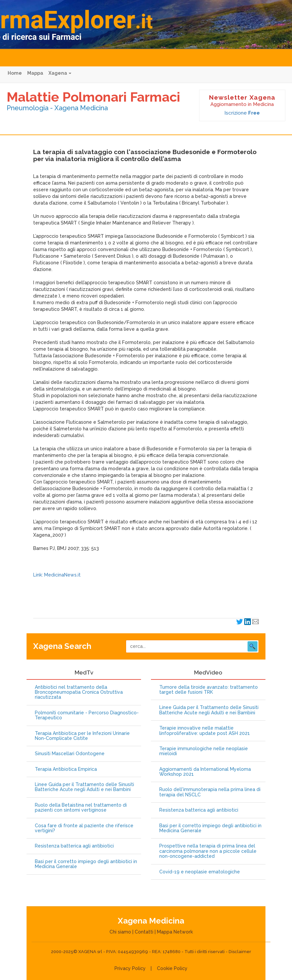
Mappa (35, 73)
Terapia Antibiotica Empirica (66, 769)
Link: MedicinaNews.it (57, 575)
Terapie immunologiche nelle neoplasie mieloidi (204, 751)
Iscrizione (242, 113)
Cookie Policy (172, 968)
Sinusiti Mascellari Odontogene (70, 754)
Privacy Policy (130, 968)
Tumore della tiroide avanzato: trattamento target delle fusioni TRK (209, 690)
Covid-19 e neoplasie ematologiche (200, 872)
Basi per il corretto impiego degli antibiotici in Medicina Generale (86, 864)
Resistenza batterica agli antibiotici (74, 846)
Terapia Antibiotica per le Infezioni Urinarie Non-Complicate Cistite (82, 736)
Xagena (60, 73)
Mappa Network (175, 932)
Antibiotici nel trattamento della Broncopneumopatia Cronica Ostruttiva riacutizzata (79, 692)
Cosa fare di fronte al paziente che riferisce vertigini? (84, 828)
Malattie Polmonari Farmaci (93, 97)
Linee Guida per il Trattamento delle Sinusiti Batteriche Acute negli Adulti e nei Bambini (84, 787)
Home (15, 73)
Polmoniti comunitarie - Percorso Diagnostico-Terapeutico (87, 715)
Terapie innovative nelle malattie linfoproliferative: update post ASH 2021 (205, 731)
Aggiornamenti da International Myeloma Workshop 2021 (205, 772)
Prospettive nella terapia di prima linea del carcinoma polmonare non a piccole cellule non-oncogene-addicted (208, 851)
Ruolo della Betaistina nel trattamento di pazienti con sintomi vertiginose (81, 808)
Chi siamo (120, 932)
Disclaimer (240, 952)
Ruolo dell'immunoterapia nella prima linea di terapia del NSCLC (210, 792)
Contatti (144, 932)
